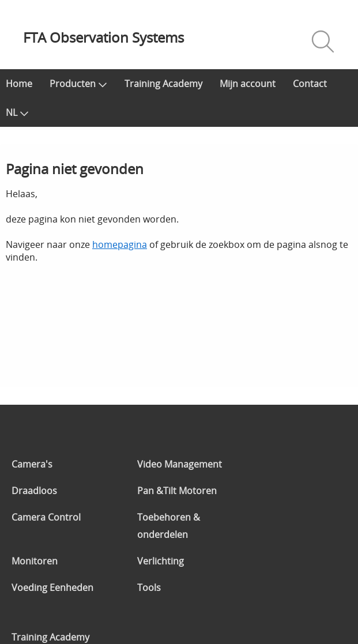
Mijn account (248, 84)
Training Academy (163, 84)
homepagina (120, 244)
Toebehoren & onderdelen (169, 526)
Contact (310, 84)
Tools (149, 587)
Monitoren (35, 561)
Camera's (32, 464)
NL (17, 112)
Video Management (180, 464)
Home (19, 84)
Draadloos (34, 491)
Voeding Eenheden (52, 587)
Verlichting (161, 561)
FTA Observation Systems (103, 37)
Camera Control (46, 517)
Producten (78, 84)
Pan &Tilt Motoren (177, 491)
